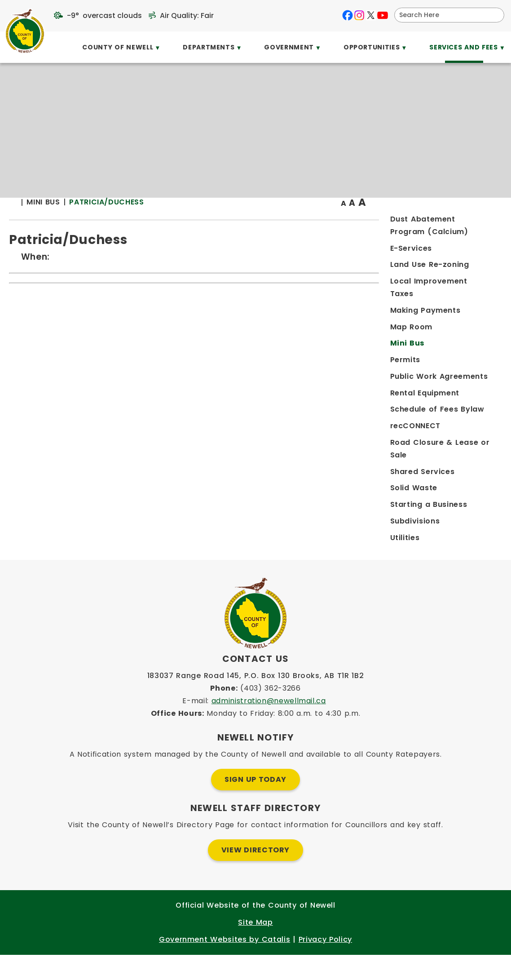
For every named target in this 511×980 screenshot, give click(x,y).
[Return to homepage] (159, 221)
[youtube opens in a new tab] (383, 15)
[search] (443, 15)
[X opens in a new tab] (371, 15)
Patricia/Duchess (248, 220)
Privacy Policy (325, 964)
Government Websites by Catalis (225, 964)
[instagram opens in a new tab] (359, 15)
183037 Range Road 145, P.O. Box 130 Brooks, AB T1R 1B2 (256, 701)
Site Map (255, 947)
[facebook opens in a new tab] (348, 15)
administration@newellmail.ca (269, 726)
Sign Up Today (255, 805)
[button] (494, 15)
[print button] (480, 221)
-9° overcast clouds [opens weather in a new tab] (104, 16)
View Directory (255, 875)
